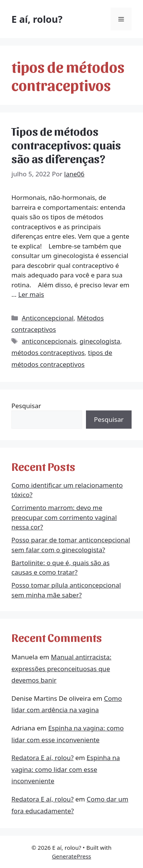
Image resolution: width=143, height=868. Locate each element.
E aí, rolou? (37, 19)
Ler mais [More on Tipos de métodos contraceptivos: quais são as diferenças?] (31, 294)
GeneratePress (71, 856)
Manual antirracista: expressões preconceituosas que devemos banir (61, 668)
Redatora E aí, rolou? (43, 758)
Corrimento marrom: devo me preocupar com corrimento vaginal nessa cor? (64, 517)
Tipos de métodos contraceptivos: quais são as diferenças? (66, 144)
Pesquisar (26, 406)
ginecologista (100, 341)
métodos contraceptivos (48, 352)
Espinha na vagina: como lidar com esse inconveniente (66, 769)
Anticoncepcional (48, 318)
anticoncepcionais (49, 341)
